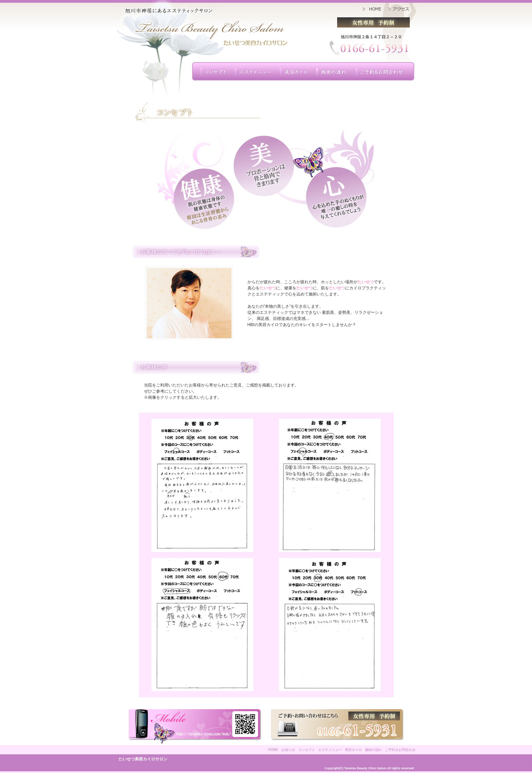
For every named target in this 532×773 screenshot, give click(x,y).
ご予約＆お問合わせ (400, 750)
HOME (273, 750)
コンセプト (307, 750)
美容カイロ (353, 750)
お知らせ (288, 750)
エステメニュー (330, 750)
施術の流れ (373, 750)
